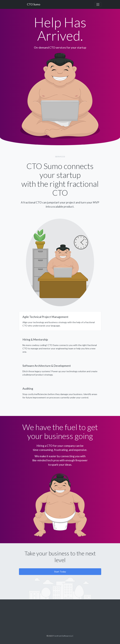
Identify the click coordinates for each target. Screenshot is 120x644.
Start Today (60, 572)
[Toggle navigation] (98, 5)
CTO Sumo (34, 4)
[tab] (60, 321)
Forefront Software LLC (63, 636)
